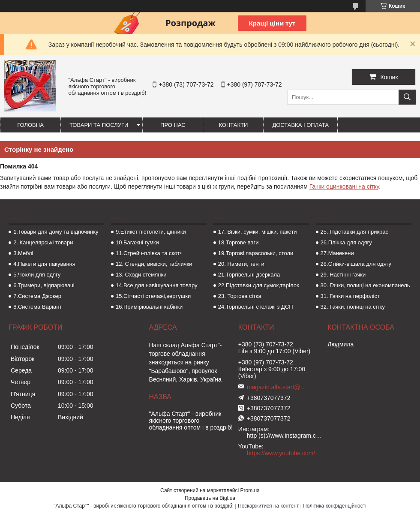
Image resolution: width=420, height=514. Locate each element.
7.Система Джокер (37, 296)
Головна (30, 125)
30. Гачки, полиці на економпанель (365, 285)
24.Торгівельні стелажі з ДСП (256, 307)
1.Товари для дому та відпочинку (56, 232)
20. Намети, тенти (241, 264)
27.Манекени (337, 253)
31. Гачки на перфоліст (350, 296)
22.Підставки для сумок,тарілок (259, 285)
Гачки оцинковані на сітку (344, 186)
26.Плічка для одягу (346, 242)
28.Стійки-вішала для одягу (356, 264)
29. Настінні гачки (343, 275)
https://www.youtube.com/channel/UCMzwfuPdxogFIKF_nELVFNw (285, 453)
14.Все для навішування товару (157, 285)
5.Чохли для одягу (37, 275)
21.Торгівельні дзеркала (249, 275)
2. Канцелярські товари (43, 242)
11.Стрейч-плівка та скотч (149, 253)
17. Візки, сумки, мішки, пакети (258, 232)
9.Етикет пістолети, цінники (151, 232)
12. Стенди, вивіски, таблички (154, 264)
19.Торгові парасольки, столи (256, 253)
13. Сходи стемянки (141, 275)
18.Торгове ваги (238, 242)
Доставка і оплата (300, 125)
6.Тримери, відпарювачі (44, 285)
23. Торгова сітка (240, 296)
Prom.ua (250, 490)
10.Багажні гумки (137, 242)
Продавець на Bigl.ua (210, 498)
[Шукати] (407, 97)
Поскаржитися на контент (268, 506)
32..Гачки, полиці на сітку (353, 307)
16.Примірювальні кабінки (149, 307)
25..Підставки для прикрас (355, 232)
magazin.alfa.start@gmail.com (277, 387)
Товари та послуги (99, 125)
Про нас (173, 125)
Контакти (233, 125)
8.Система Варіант (37, 307)
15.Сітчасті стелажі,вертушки (153, 296)
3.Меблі (23, 253)
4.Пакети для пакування (44, 264)
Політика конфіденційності (335, 506)
